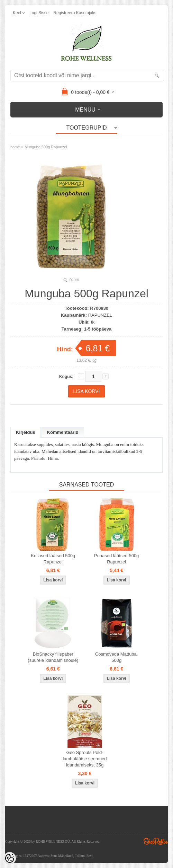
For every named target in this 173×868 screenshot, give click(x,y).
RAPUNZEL (100, 315)
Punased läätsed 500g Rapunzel (116, 559)
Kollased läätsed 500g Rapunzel (53, 559)
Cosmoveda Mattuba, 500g (117, 657)
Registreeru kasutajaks (75, 13)
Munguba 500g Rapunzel (46, 147)
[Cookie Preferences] (10, 858)
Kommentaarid (63, 432)
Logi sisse (39, 13)
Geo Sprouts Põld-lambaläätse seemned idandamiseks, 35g (85, 759)
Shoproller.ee (156, 841)
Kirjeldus (26, 432)
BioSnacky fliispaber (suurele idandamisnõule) (53, 657)
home (15, 147)
